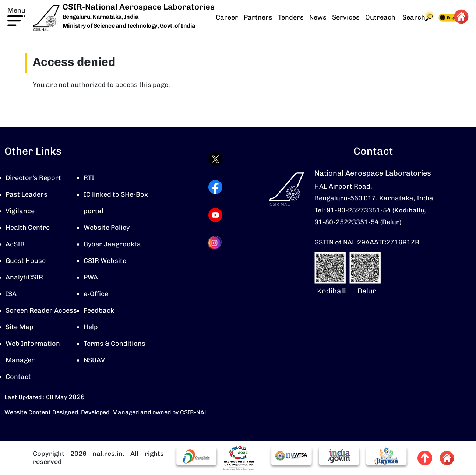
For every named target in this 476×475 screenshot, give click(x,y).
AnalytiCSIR (24, 277)
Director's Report (33, 178)
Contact (18, 377)
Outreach (380, 17)
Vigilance (20, 211)
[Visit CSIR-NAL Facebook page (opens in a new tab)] (215, 187)
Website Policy (107, 228)
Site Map (20, 327)
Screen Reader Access (41, 310)
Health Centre (28, 228)
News (318, 17)
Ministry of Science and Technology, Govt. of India (129, 26)
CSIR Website (105, 261)
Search (417, 17)
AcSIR (15, 244)
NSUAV (94, 360)
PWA (91, 277)
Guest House (26, 261)
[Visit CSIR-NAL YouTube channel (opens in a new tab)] (215, 215)
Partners (258, 17)
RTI (89, 178)
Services (346, 17)
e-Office (96, 294)
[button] (16, 16)
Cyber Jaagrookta (112, 244)
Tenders (291, 17)
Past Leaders (27, 194)
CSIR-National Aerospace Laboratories (139, 7)
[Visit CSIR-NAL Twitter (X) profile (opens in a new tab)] (215, 159)
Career (227, 17)
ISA (11, 294)
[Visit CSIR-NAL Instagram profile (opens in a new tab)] (215, 243)
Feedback (99, 310)
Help (91, 327)
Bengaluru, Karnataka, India (101, 17)
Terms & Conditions (114, 344)
